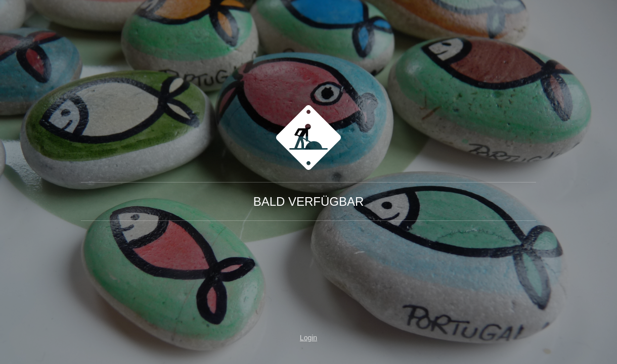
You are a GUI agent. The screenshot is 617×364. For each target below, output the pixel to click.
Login (308, 338)
